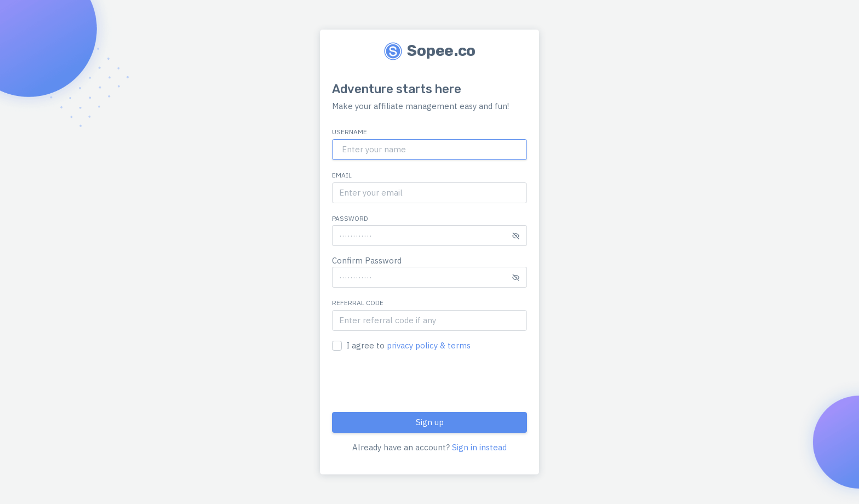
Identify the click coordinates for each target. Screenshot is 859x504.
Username (350, 132)
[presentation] (415, 382)
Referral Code (358, 303)
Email (342, 175)
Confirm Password (367, 260)
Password (350, 218)
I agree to (408, 345)
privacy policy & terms (429, 345)
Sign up (430, 422)
